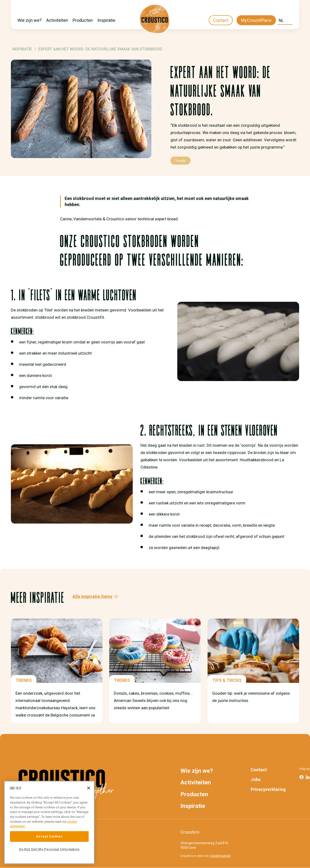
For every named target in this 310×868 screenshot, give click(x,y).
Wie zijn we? (30, 20)
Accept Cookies (49, 836)
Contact (221, 20)
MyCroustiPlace (256, 20)
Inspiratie (106, 20)
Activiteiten (57, 20)
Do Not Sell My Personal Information (49, 849)
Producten (83, 20)
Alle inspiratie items (92, 596)
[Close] (89, 788)
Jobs (256, 779)
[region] (49, 822)
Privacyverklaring (268, 789)
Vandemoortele (220, 856)
